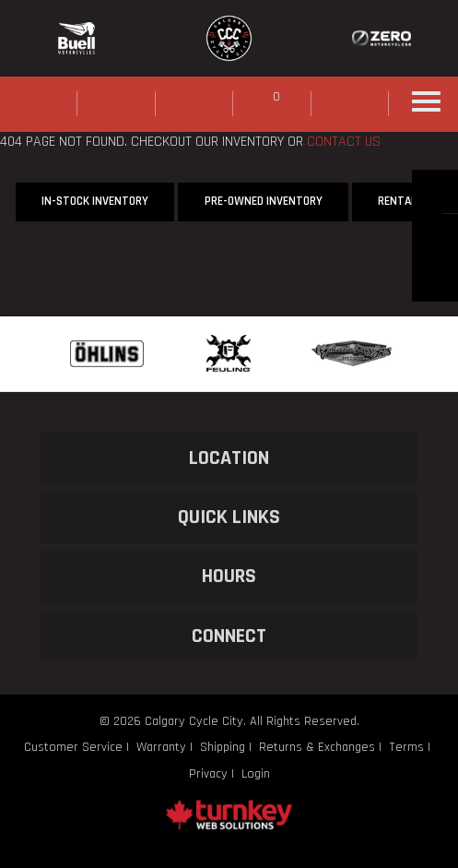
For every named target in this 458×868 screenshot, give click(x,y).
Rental (397, 201)
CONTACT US (344, 142)
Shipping (223, 747)
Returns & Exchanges (317, 747)
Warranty (161, 747)
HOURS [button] (229, 576)
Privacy (208, 774)
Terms (406, 747)
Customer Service (73, 747)
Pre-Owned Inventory (264, 201)
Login (256, 774)
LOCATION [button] (229, 458)
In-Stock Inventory (95, 201)
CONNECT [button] (229, 636)
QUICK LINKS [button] (229, 517)
